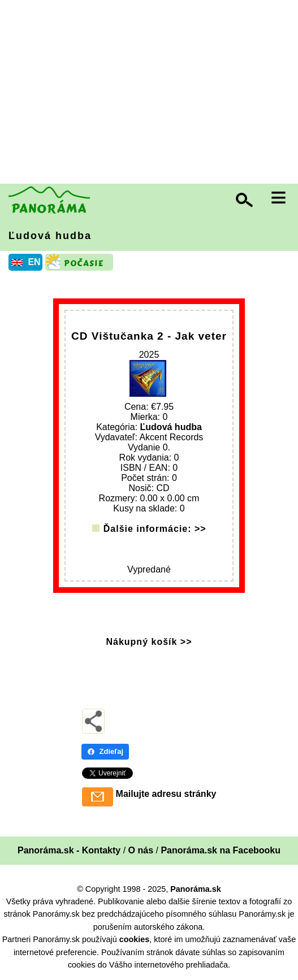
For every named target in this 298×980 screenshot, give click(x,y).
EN (34, 262)
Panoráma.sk (196, 889)
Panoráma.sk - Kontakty (69, 850)
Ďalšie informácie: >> (155, 529)
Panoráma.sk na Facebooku (221, 850)
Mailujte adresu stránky (166, 794)
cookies (135, 939)
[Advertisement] (152, 93)
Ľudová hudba (50, 236)
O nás (141, 850)
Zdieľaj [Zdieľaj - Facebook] (105, 751)
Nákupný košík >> (149, 642)
